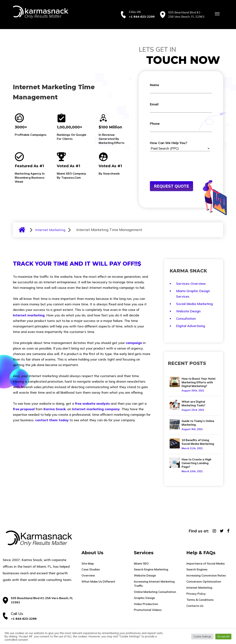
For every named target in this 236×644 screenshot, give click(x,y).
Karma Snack (55, 409)
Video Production (146, 604)
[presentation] (178, 172)
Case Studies (91, 569)
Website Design (188, 311)
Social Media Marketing (194, 304)
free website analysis (92, 403)
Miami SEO (141, 563)
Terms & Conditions (200, 600)
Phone (181, 127)
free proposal (24, 409)
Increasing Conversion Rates (206, 575)
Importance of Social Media (205, 563)
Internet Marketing (50, 230)
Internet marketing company (96, 409)
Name (181, 88)
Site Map (88, 563)
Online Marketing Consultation (155, 592)
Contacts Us (195, 606)
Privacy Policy (196, 594)
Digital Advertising (191, 326)
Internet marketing (29, 315)
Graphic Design (144, 598)
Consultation (186, 319)
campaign (134, 343)
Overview (88, 575)
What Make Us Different (98, 581)
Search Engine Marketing (151, 569)
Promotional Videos (148, 610)
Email (181, 107)
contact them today (52, 420)
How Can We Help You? (180, 146)
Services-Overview (191, 284)
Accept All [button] (223, 636)
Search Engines (197, 569)
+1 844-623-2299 (142, 17)
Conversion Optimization (204, 581)
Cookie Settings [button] (202, 636)
